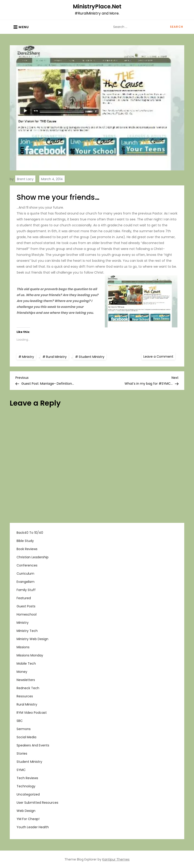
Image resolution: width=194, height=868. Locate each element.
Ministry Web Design (32, 639)
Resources (25, 696)
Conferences (27, 565)
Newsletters (26, 680)
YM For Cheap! (28, 819)
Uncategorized (28, 794)
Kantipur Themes (116, 859)
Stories (22, 753)
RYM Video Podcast (32, 713)
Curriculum (25, 574)
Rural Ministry (56, 357)
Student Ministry (92, 357)
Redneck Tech (28, 688)
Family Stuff (26, 590)
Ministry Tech (27, 631)
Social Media (26, 737)
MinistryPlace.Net (97, 6)
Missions (23, 647)
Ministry (28, 357)
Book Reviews (27, 549)
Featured (24, 598)
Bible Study (25, 541)
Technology (26, 786)
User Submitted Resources (37, 803)
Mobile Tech (26, 663)
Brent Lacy (25, 179)
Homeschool (27, 614)
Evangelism (26, 582)
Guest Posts (26, 606)
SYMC (21, 770)
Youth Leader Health (33, 827)
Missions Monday (30, 655)
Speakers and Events (33, 745)
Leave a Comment (159, 356)
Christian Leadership (33, 557)
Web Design (26, 811)
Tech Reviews (27, 778)
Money (22, 672)
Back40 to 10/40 (30, 533)
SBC (20, 721)
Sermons (24, 729)
